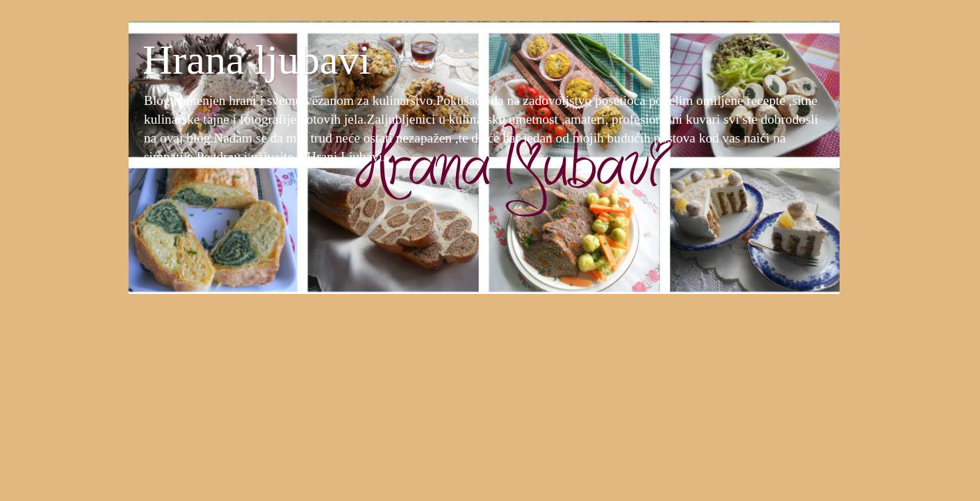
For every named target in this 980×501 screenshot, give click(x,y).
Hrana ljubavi (256, 60)
